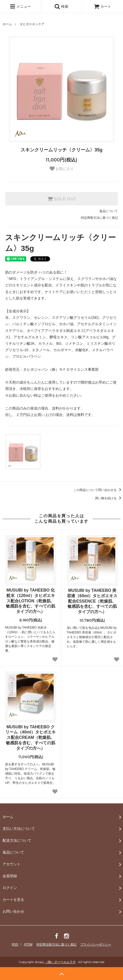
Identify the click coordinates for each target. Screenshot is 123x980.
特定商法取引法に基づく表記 (56, 945)
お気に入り (62, 169)
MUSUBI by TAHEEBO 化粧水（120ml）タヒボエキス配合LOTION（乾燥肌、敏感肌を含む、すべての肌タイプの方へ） (31, 601)
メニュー (20, 6)
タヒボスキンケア (32, 24)
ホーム (7, 24)
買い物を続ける (109, 498)
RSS (15, 945)
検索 (61, 6)
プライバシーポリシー (96, 945)
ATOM (28, 945)
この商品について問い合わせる (98, 490)
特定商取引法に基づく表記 (99, 218)
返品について (109, 211)
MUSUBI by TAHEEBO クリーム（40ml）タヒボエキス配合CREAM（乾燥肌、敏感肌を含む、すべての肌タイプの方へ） (31, 738)
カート (102, 6)
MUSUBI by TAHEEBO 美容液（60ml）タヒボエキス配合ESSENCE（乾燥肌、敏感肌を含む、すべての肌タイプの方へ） (92, 601)
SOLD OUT (62, 199)
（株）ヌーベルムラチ (60, 962)
